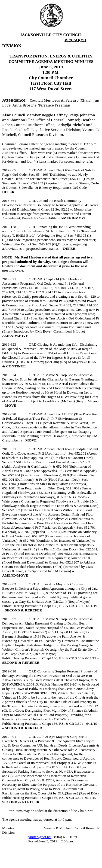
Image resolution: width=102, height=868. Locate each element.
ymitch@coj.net (40, 837)
